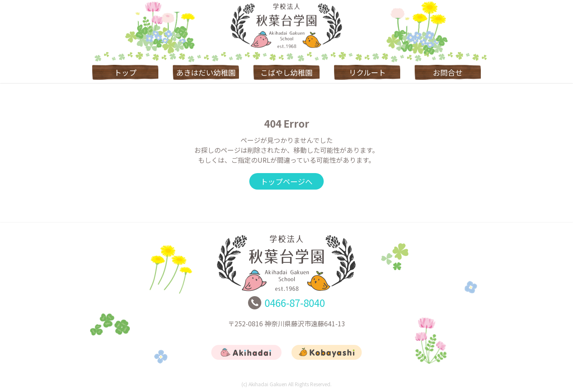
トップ (125, 72)
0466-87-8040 (295, 303)
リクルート (367, 72)
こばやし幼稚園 (286, 72)
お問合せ (448, 72)
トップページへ (286, 181)
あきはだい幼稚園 (206, 72)
